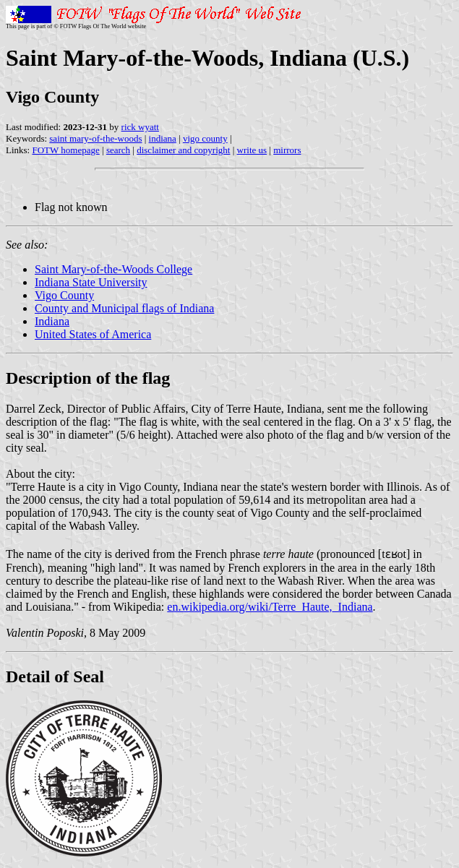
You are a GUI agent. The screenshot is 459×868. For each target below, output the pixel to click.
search (118, 150)
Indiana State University (91, 282)
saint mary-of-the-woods (95, 138)
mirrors (287, 150)
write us (252, 150)
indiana (163, 138)
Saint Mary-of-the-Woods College (113, 269)
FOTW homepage (65, 150)
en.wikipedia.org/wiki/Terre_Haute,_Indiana (270, 607)
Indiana (52, 321)
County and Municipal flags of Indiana (124, 308)
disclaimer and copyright (183, 150)
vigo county (205, 138)
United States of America (93, 334)
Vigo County (64, 295)
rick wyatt (140, 127)
